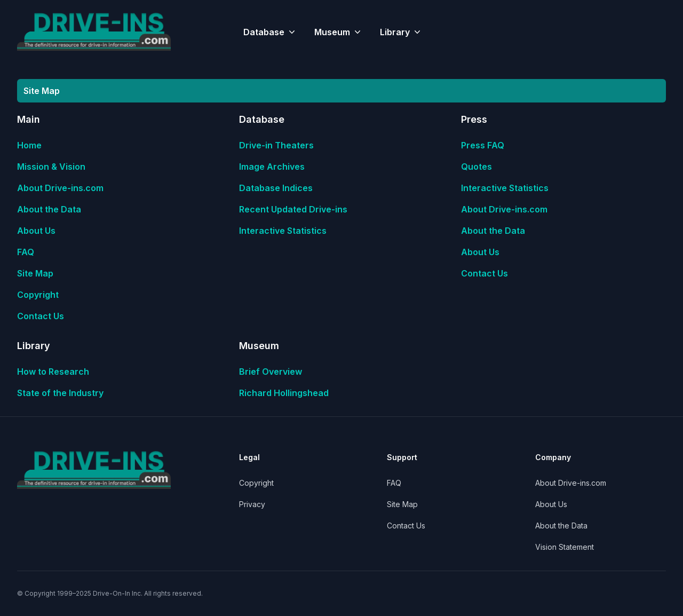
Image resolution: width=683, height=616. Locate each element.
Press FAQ (483, 145)
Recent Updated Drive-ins (293, 209)
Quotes (476, 167)
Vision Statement (565, 547)
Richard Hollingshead (284, 393)
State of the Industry (60, 393)
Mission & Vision (51, 167)
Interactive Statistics (283, 231)
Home (29, 145)
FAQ (26, 252)
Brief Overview (271, 372)
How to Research (53, 372)
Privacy (252, 504)
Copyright (38, 295)
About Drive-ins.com (60, 188)
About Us (36, 231)
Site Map (35, 273)
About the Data (49, 209)
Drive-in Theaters (276, 145)
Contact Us (41, 316)
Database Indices (276, 188)
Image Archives (272, 167)
